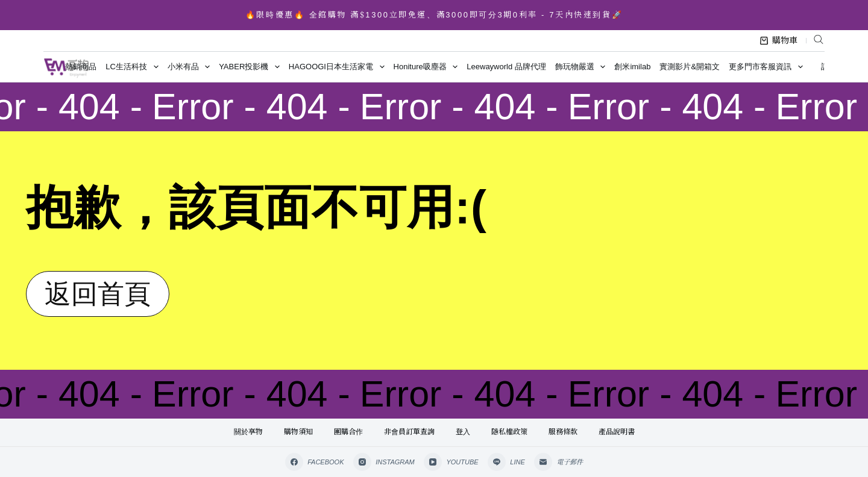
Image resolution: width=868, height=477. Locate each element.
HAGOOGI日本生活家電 (339, 67)
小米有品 (191, 67)
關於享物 (248, 432)
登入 (463, 432)
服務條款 (563, 432)
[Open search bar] (819, 39)
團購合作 (348, 432)
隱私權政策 (509, 432)
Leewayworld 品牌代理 (506, 67)
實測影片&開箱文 (690, 67)
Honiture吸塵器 (428, 67)
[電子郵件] (559, 462)
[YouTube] (451, 462)
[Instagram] (384, 462)
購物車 (779, 40)
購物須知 (298, 432)
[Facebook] (315, 462)
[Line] (506, 462)
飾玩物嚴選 (583, 67)
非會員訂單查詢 (409, 432)
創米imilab (632, 67)
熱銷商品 (81, 67)
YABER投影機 (251, 67)
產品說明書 (617, 432)
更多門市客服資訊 (768, 67)
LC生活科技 (134, 67)
